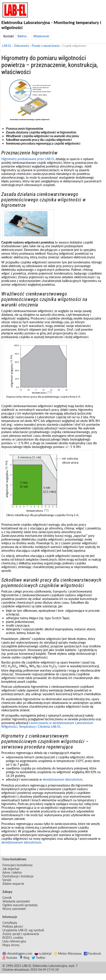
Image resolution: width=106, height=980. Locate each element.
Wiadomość (41, 36)
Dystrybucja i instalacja (18, 876)
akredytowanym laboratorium (63, 779)
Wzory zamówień (14, 909)
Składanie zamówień (16, 901)
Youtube (10, 958)
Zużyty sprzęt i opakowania (21, 934)
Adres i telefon (12, 872)
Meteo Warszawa (68, 953)
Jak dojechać (11, 869)
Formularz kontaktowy (18, 865)
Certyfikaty (10, 923)
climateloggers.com (17, 953)
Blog (24, 958)
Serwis (7, 880)
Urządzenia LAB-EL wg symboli (23, 930)
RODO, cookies (13, 938)
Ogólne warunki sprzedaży (20, 905)
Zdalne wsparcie (13, 884)
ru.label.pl (43, 953)
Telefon (22, 36)
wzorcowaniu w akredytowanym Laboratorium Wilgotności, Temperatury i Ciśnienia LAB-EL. (47, 725)
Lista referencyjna (14, 941)
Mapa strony (11, 945)
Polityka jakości (13, 926)
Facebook (92, 953)
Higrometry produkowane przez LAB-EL (28, 159)
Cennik (7, 898)
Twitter (39, 958)
